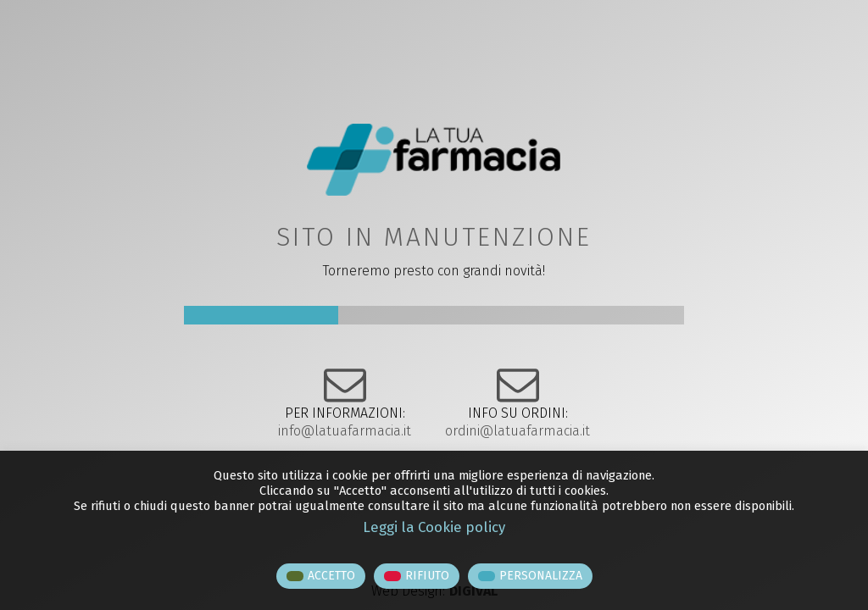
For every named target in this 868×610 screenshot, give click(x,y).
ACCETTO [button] (331, 576)
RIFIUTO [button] (427, 576)
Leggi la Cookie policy (434, 527)
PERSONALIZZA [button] (541, 576)
